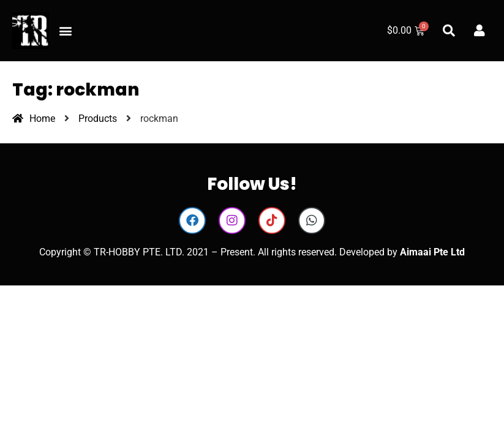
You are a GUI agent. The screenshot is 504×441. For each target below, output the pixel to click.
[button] (65, 31)
